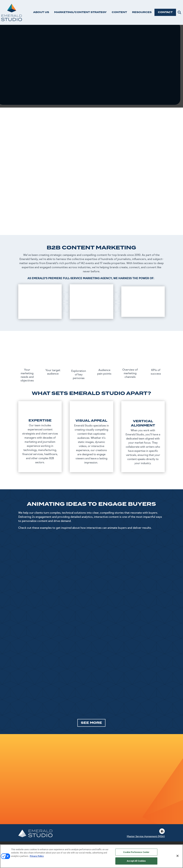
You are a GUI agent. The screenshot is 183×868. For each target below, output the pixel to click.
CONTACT (165, 12)
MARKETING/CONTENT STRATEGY (80, 12)
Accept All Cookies (136, 861)
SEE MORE (91, 723)
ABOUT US (41, 12)
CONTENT (119, 12)
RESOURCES (142, 12)
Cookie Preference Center (136, 852)
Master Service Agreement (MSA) (146, 837)
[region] (91, 856)
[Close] (178, 856)
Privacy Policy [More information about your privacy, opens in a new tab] (37, 856)
